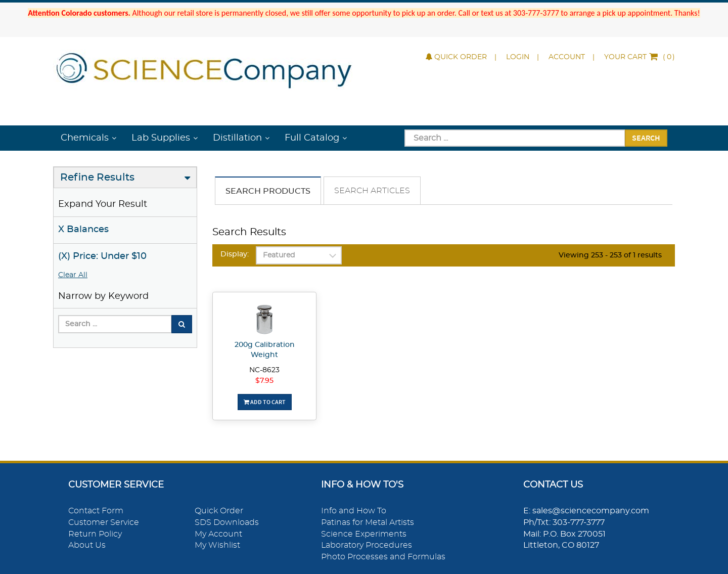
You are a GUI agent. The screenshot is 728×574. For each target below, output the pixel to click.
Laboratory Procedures (367, 545)
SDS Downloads (227, 522)
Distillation (237, 138)
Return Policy (95, 534)
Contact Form (96, 511)
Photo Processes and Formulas (383, 557)
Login (518, 57)
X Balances (83, 230)
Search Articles (372, 191)
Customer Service (104, 522)
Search (646, 138)
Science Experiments (364, 534)
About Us (87, 545)
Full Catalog (312, 138)
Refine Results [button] (97, 178)
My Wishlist (217, 545)
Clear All (73, 275)
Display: (235, 254)
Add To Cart (265, 402)
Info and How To (354, 511)
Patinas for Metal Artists (368, 522)
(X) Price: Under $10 (102, 256)
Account (567, 57)
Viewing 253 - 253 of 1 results (610, 255)
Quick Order (456, 57)
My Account (218, 534)
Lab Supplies (161, 138)
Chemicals (85, 138)
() (640, 57)
